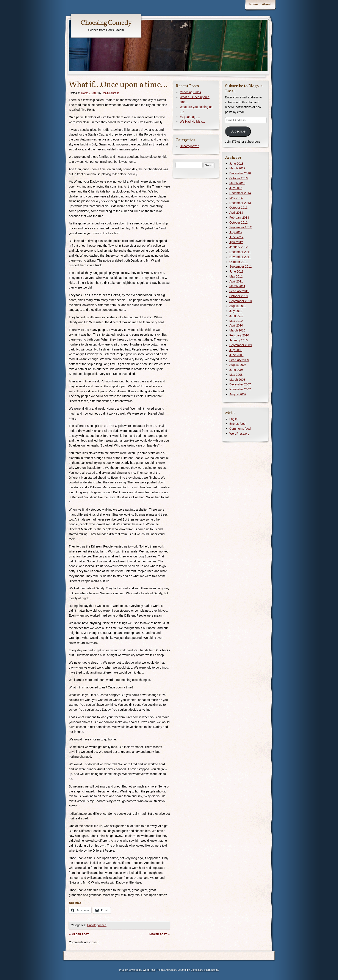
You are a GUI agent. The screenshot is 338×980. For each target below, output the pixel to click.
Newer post (160, 934)
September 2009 (241, 345)
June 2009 (236, 355)
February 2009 (239, 360)
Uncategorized (97, 925)
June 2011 (236, 271)
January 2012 (239, 247)
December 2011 (240, 252)
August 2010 (238, 306)
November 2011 (240, 257)
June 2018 (236, 164)
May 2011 (236, 276)
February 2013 (239, 218)
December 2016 (240, 173)
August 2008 (238, 365)
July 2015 (236, 188)
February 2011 (239, 291)
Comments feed (240, 429)
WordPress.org (239, 434)
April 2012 (236, 242)
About (266, 4)
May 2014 (236, 198)
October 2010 (239, 296)
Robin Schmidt (110, 93)
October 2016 (239, 178)
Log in (233, 419)
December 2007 (240, 384)
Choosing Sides (190, 92)
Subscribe (238, 131)
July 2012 (236, 232)
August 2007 (238, 394)
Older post (79, 934)
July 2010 (236, 311)
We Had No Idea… (192, 122)
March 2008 (237, 380)
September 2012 (241, 227)
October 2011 (239, 262)
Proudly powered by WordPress (137, 970)
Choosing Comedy (106, 23)
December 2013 (240, 203)
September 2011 (241, 267)
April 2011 (236, 281)
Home (254, 4)
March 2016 (237, 183)
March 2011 (237, 286)
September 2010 (241, 301)
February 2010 (239, 335)
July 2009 (236, 350)
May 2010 (236, 321)
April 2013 (236, 213)
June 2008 (236, 370)
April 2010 (236, 325)
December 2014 (240, 193)
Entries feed (237, 424)
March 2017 (237, 168)
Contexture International (204, 970)
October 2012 (239, 223)
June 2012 (236, 237)
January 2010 (239, 340)
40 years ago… (190, 117)
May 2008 (236, 375)
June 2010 (236, 316)
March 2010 (237, 330)
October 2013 (239, 208)
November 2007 (240, 389)
